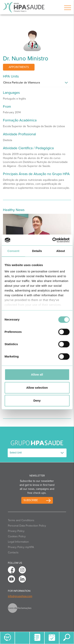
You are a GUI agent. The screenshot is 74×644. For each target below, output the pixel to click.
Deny (37, 400)
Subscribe (31, 500)
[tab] (37, 84)
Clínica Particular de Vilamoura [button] (22, 83)
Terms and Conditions (21, 520)
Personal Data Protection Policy (27, 526)
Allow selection (37, 388)
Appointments (19, 67)
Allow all (37, 374)
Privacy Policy (16, 531)
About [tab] (61, 251)
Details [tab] (37, 251)
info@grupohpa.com (20, 596)
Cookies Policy (17, 536)
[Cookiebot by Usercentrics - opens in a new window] (53, 240)
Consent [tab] (13, 251)
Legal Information (18, 542)
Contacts (13, 552)
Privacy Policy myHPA (21, 547)
